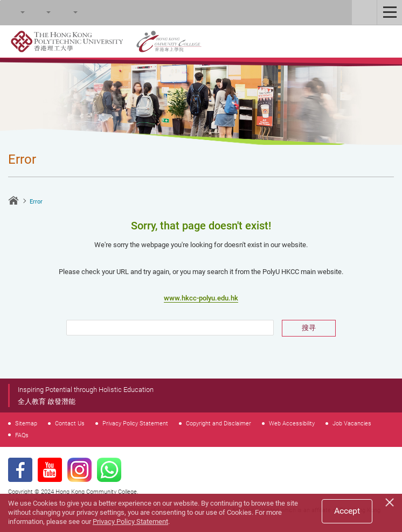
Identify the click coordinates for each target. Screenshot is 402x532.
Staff (364, 12)
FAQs (22, 435)
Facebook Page (20, 470)
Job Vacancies (352, 423)
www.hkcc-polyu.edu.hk (201, 298)
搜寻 (309, 328)
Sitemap (26, 423)
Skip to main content (0, 0)
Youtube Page (50, 470)
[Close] (391, 501)
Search (12, 12)
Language (65, 12)
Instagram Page (79, 470)
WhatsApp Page (109, 470)
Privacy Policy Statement (135, 423)
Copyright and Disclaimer (219, 423)
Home (13, 200)
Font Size (38, 12)
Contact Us (70, 423)
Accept (347, 511)
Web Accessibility (292, 423)
